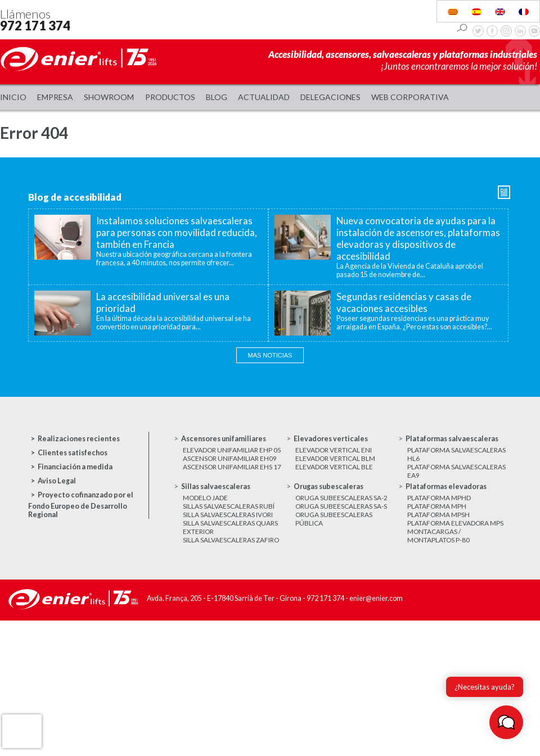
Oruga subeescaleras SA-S (341, 506)
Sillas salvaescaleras (216, 486)
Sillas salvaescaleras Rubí (229, 506)
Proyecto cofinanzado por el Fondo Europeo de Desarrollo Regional (81, 505)
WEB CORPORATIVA (410, 97)
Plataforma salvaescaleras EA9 (456, 471)
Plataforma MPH (437, 506)
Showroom (109, 97)
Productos (170, 97)
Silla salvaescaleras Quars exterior (230, 527)
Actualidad (264, 97)
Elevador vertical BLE (334, 467)
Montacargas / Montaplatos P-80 (438, 536)
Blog (217, 97)
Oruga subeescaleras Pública (334, 519)
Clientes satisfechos (73, 453)
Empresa (55, 97)
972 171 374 (35, 26)
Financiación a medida (75, 467)
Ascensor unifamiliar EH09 (230, 458)
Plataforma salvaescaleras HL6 (456, 454)
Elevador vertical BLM (335, 458)
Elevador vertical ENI (334, 450)
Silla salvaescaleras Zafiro (231, 540)
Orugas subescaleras (328, 486)
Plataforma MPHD (439, 498)
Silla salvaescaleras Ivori (228, 515)
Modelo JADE (205, 498)
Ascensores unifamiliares (224, 439)
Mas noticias (270, 355)
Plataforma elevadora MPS (455, 523)
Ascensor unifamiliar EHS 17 (232, 467)
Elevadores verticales (331, 439)
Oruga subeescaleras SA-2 (341, 498)
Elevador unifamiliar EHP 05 (232, 450)
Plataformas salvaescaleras (452, 439)
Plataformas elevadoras (446, 486)
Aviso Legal (57, 481)
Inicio (13, 97)
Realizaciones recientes (79, 439)
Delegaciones (330, 97)
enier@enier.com (376, 598)
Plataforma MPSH (438, 515)
